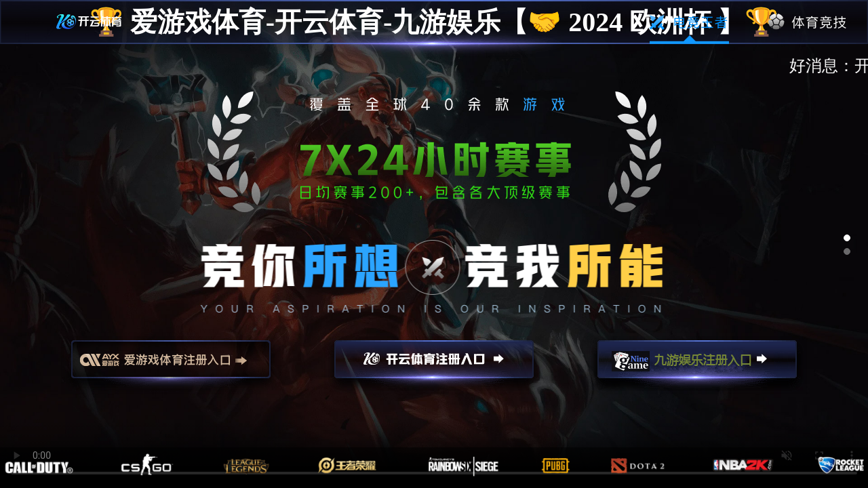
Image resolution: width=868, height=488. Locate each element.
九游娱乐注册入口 (697, 365)
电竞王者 (689, 22)
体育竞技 (808, 22)
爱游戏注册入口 (171, 365)
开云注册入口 (434, 365)
